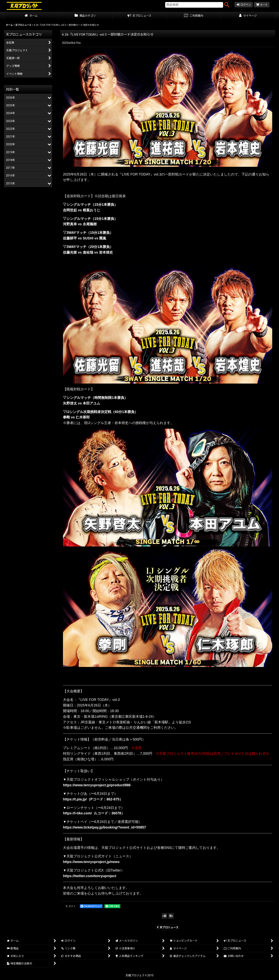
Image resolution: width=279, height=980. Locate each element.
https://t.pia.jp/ (75, 799)
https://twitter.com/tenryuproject (90, 876)
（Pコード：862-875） (105, 799)
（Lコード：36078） (108, 813)
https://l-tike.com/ (77, 813)
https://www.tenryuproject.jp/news (91, 862)
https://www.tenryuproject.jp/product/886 (97, 785)
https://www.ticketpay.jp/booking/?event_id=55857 (105, 827)
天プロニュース (168, 927)
